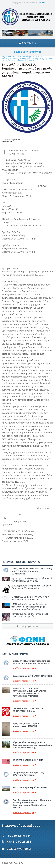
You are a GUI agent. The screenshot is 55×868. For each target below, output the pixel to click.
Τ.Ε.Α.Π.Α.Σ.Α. (39, 57)
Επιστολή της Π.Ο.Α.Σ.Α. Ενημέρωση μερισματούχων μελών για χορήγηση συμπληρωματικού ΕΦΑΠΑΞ (27, 59)
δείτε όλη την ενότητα (28, 626)
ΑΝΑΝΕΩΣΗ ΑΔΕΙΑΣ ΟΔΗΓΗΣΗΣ (28, 760)
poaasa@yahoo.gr (19, 849)
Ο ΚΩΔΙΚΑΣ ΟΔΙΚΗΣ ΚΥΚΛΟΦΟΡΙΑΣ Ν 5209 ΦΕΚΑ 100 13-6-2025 (30, 598)
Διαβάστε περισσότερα (24, 668)
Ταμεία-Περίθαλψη (23, 57)
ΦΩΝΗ (42, 3)
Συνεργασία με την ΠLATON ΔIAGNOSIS (32, 676)
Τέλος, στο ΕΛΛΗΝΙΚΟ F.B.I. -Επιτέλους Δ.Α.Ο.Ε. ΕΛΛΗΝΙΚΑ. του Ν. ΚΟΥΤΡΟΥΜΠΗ (32, 571)
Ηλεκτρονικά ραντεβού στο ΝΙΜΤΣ (30, 788)
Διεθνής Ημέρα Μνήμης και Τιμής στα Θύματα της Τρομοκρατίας (31, 587)
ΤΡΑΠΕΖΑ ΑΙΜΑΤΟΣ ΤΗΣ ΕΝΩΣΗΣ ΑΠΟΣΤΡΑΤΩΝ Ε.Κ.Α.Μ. (28, 710)
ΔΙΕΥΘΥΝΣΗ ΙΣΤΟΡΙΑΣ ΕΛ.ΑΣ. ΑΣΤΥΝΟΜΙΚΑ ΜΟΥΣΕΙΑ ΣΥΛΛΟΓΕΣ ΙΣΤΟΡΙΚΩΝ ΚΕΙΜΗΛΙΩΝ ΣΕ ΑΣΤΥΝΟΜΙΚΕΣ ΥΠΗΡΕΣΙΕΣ (29, 692)
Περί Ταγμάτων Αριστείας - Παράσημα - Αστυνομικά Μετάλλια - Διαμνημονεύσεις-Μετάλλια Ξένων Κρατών (32, 804)
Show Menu (27, 43)
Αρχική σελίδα (8, 57)
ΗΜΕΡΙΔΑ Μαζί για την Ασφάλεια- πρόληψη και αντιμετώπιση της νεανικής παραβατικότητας (29, 607)
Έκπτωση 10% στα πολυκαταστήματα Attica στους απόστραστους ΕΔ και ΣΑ (31, 662)
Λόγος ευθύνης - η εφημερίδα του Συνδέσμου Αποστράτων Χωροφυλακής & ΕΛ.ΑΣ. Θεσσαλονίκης (32, 745)
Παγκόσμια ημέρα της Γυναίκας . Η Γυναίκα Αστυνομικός (30, 615)
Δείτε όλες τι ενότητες (28, 52)
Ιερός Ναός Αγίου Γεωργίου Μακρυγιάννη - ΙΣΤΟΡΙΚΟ (26, 725)
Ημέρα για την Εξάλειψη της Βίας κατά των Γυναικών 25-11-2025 (32, 580)
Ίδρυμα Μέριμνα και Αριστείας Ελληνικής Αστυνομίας (28, 774)
